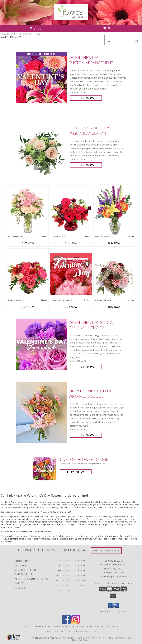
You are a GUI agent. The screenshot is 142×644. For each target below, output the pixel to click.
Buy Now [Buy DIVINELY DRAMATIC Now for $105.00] (28, 307)
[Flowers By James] (71, 18)
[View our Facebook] (66, 623)
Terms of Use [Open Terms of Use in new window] (80, 640)
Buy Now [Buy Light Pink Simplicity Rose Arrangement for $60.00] (86, 165)
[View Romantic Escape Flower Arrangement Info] (71, 210)
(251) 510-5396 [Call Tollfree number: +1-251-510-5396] (119, 577)
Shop (35, 28)
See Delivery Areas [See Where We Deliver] (106, 551)
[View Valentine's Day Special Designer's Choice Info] (42, 344)
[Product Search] (119, 42)
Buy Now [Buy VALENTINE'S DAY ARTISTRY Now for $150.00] (71, 307)
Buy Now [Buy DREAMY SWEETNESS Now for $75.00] (28, 243)
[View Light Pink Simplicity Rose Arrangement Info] (42, 146)
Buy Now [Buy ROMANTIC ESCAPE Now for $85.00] (71, 243)
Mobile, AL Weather (56, 631)
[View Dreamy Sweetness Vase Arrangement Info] (28, 210)
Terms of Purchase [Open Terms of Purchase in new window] (119, 638)
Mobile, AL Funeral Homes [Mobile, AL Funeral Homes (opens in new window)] (38, 626)
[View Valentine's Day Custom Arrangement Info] (42, 78)
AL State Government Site (83, 631)
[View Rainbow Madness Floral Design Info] (114, 210)
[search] (137, 41)
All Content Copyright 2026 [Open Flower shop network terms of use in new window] (44, 638)
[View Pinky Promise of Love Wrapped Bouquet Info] (42, 413)
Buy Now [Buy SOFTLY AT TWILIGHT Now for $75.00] (114, 307)
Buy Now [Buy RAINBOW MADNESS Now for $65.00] (114, 243)
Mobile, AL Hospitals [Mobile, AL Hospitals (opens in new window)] (65, 626)
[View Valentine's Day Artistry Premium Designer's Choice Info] (71, 274)
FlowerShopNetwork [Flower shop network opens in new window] (73, 638)
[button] (113, 605)
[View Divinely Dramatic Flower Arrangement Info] (28, 274)
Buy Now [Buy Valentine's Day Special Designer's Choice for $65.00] (86, 367)
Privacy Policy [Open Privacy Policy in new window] (97, 638)
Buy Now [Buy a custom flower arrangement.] (76, 472)
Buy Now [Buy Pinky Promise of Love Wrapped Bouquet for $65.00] (86, 435)
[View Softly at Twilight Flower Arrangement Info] (114, 274)
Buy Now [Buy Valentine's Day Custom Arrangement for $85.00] (86, 98)
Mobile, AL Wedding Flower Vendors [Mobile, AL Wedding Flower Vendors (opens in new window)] (98, 626)
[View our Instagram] (76, 623)
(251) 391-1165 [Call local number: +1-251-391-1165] (117, 573)
